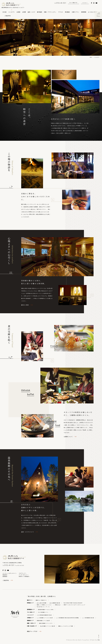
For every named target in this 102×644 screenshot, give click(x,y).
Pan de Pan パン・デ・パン (43, 607)
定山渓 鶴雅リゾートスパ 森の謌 (48, 626)
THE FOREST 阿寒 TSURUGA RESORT (73, 603)
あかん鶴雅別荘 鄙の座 (55, 603)
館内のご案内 (25, 305)
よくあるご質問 (92, 12)
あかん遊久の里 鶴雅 (41, 603)
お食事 (24, 12)
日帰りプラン (76, 12)
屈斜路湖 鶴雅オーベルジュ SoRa (46, 610)
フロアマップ (22, 573)
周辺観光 (67, 12)
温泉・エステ (31, 12)
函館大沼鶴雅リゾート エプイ (46, 623)
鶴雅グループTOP (32, 631)
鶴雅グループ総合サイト (41, 600)
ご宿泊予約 (8, 16)
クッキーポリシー (23, 575)
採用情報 (5, 576)
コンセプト (12, 12)
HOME (5, 12)
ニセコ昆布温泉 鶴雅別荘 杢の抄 (44, 615)
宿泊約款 (5, 575)
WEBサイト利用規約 (24, 576)
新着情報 (84, 12)
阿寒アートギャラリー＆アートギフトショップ (74, 605)
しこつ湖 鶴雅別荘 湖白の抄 (67, 618)
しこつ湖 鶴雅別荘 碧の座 (88, 618)
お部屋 (18, 12)
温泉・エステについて (27, 532)
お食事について (68, 437)
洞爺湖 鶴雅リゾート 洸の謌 (43, 621)
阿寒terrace (58, 605)
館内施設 (40, 12)
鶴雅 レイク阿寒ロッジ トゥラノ (44, 605)
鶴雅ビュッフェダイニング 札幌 (66, 626)
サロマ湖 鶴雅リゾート (43, 612)
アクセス (61, 12)
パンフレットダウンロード (9, 573)
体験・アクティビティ (50, 12)
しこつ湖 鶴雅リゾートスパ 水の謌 (45, 618)
